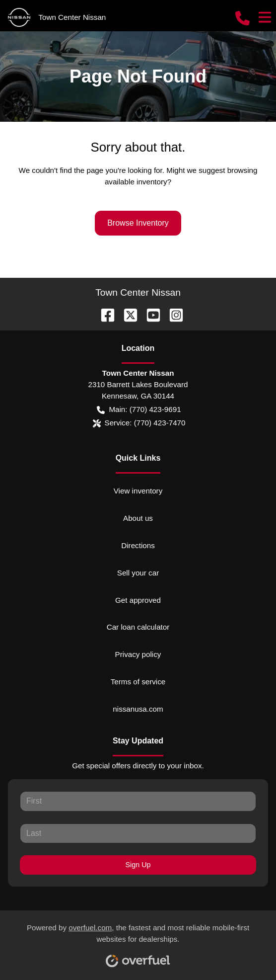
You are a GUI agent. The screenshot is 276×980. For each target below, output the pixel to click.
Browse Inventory (138, 223)
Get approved (138, 600)
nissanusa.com (138, 709)
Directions (138, 545)
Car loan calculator (138, 627)
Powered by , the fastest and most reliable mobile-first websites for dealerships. (138, 942)
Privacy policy (138, 654)
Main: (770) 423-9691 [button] (139, 410)
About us (138, 518)
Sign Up (138, 865)
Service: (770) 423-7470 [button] (139, 423)
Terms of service (138, 682)
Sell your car (138, 573)
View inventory (138, 491)
